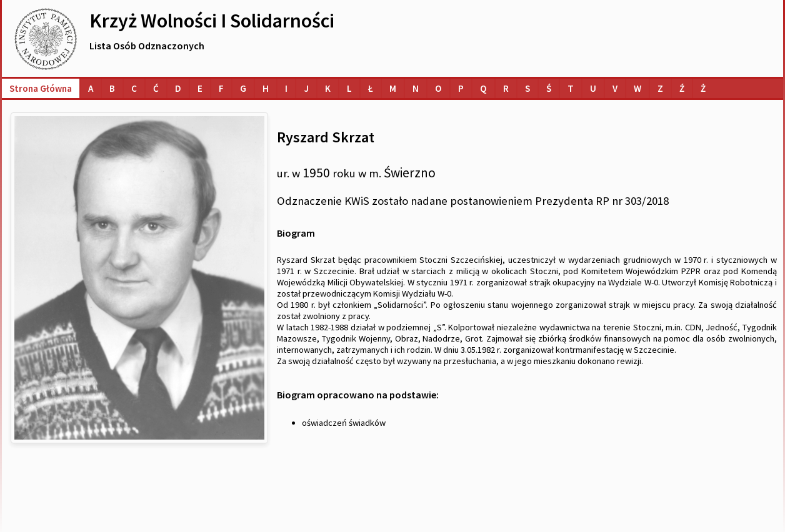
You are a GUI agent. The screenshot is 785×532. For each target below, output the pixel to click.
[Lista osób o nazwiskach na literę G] (243, 88)
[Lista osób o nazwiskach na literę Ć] (156, 88)
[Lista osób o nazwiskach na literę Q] (483, 88)
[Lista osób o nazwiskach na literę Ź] (682, 88)
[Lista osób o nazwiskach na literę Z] (660, 88)
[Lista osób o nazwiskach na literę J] (306, 88)
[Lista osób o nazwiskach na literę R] (506, 88)
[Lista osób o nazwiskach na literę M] (393, 88)
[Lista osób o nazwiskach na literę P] (461, 88)
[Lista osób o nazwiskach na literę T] (571, 88)
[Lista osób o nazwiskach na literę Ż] (703, 88)
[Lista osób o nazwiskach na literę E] (200, 88)
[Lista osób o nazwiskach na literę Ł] (371, 88)
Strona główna (41, 88)
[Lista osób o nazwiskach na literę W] (637, 88)
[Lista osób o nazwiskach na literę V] (615, 88)
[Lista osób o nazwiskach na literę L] (349, 88)
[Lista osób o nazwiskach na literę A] (91, 88)
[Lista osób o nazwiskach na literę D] (178, 88)
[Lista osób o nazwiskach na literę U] (593, 88)
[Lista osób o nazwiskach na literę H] (266, 88)
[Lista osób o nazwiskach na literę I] (286, 88)
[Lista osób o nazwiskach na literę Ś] (549, 88)
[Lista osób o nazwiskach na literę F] (221, 88)
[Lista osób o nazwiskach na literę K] (328, 88)
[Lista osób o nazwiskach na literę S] (527, 88)
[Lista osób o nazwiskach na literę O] (438, 88)
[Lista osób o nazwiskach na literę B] (112, 88)
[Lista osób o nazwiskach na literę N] (416, 88)
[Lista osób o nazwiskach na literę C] (134, 88)
